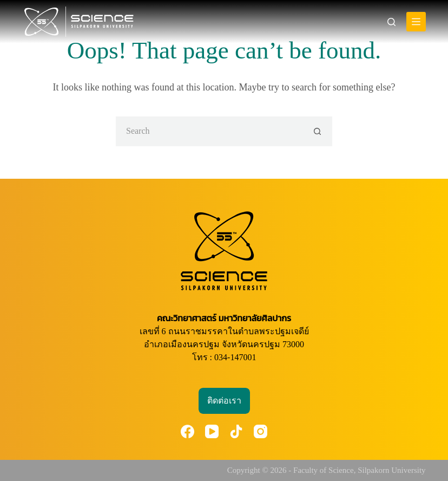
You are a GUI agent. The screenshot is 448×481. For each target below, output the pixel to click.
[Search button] (317, 131)
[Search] (391, 22)
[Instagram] (261, 431)
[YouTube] (212, 431)
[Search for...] (209, 131)
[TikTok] (236, 431)
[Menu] (416, 22)
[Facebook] (187, 431)
